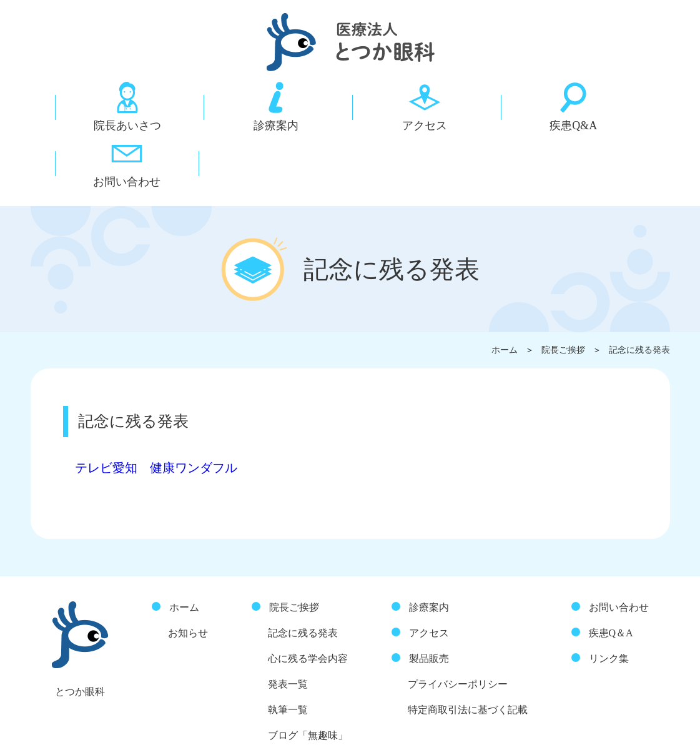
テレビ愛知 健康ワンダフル (162, 407)
